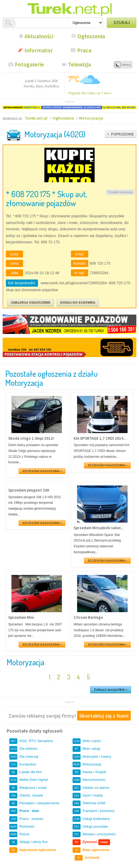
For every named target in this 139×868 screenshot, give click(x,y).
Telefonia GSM (89, 803)
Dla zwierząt (24, 757)
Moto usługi (86, 749)
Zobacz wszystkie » (111, 689)
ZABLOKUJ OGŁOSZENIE (31, 302)
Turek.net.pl (36, 118)
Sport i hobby (88, 796)
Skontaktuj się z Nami (104, 716)
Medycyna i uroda (28, 788)
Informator (39, 50)
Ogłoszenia (91, 36)
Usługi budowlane (91, 819)
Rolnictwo (22, 827)
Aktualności (39, 36)
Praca (84, 50)
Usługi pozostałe (90, 827)
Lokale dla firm (26, 772)
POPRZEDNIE (123, 134)
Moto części (87, 741)
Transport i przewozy (94, 811)
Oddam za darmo (91, 788)
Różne (19, 834)
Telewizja (79, 64)
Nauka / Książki (90, 772)
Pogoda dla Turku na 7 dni (90, 93)
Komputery (23, 765)
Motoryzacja (91, 118)
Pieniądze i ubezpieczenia (34, 803)
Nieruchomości (89, 780)
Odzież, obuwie (26, 796)
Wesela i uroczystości (94, 834)
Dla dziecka (23, 749)
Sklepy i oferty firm (29, 842)
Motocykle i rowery (92, 757)
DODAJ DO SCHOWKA (78, 302)
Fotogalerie (29, 64)
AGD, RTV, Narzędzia (31, 741)
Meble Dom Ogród (28, 780)
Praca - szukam (26, 819)
